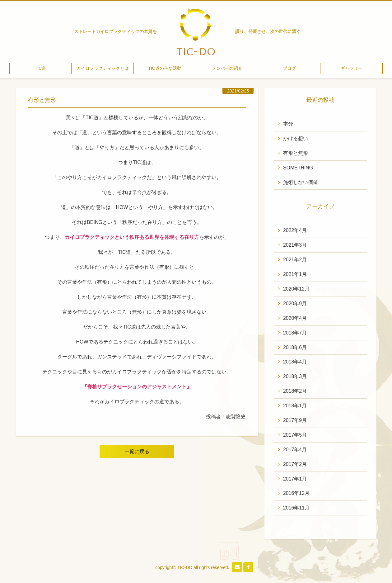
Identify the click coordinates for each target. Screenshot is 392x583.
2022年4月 (295, 231)
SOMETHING (298, 168)
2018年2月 (295, 392)
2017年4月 (295, 450)
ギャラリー (352, 68)
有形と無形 (296, 153)
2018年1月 (295, 406)
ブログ (289, 68)
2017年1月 (295, 479)
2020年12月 (296, 289)
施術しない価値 (301, 182)
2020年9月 (295, 304)
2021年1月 (295, 275)
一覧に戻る (137, 451)
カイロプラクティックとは (103, 68)
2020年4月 (295, 318)
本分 (288, 124)
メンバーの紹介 (227, 68)
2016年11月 (296, 509)
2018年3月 (295, 377)
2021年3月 (295, 245)
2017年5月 (295, 436)
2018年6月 (295, 348)
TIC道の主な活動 (165, 68)
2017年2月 (295, 465)
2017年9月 (295, 421)
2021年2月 (295, 260)
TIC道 (41, 68)
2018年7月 (295, 333)
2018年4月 (295, 362)
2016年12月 (296, 494)
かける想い (296, 138)
